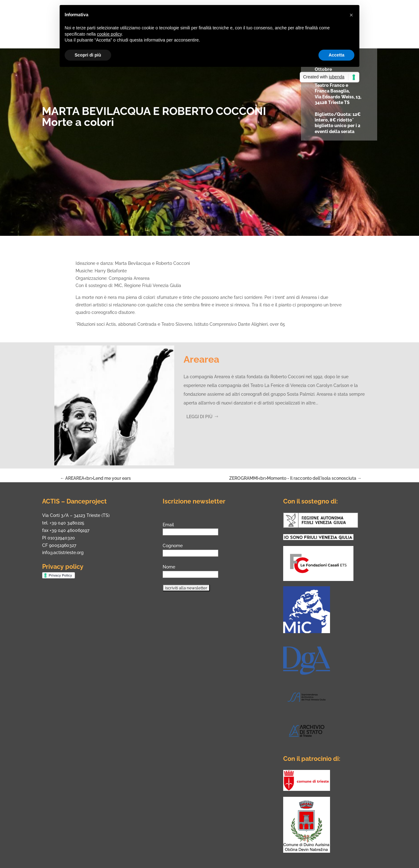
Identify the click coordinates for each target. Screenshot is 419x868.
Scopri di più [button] (88, 55)
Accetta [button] (336, 55)
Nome (169, 567)
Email (168, 525)
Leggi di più (200, 417)
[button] (351, 15)
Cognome (173, 546)
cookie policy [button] (109, 34)
